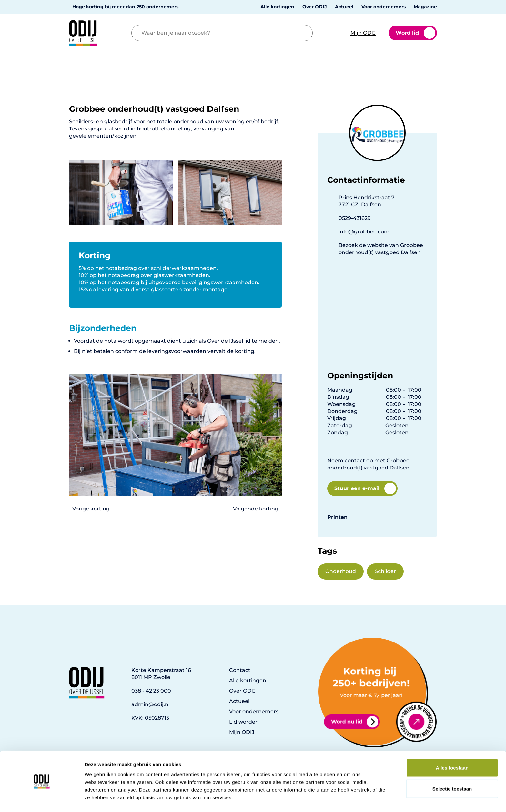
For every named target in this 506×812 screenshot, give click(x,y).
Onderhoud (341, 571)
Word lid (415, 33)
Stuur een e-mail (365, 488)
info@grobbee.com (364, 232)
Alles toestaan (452, 749)
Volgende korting (256, 509)
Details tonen (349, 799)
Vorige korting (91, 509)
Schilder (385, 571)
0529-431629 (355, 218)
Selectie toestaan (452, 770)
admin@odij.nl (151, 704)
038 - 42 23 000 (151, 691)
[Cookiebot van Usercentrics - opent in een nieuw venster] (42, 799)
